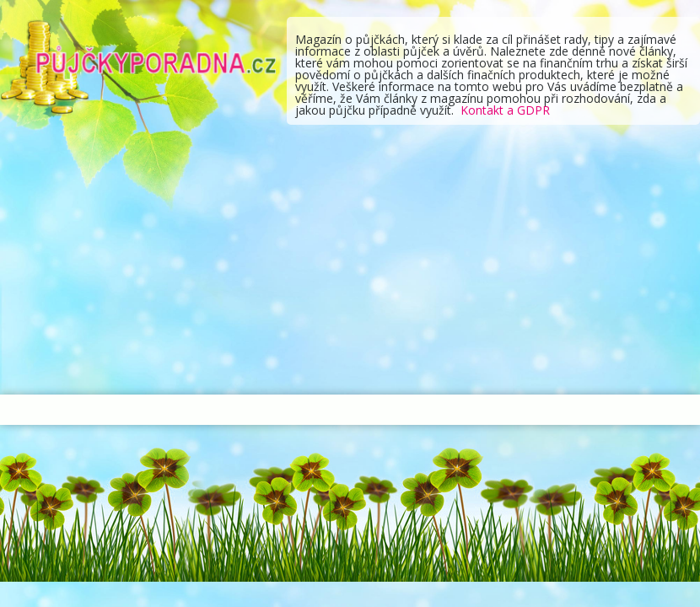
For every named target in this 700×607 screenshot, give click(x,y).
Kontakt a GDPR (505, 110)
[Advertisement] (350, 260)
